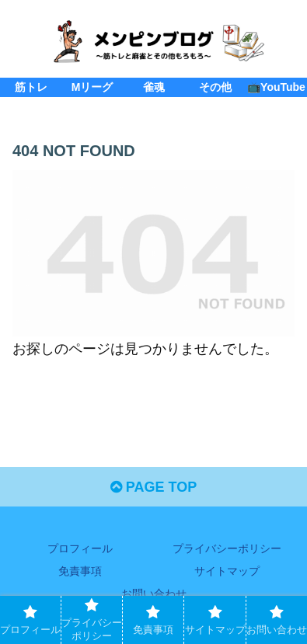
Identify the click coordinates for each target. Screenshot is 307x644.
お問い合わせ (154, 594)
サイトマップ (227, 571)
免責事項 (80, 571)
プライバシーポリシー (227, 548)
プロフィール (80, 548)
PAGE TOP (153, 487)
